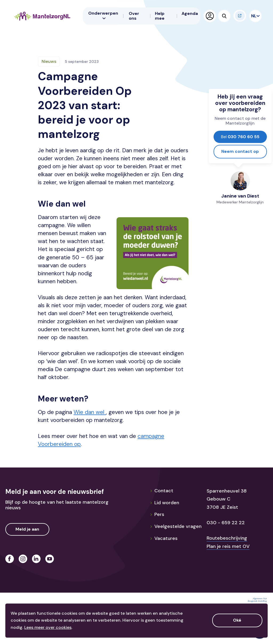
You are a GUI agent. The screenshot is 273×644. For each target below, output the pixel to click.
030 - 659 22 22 (226, 523)
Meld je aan (27, 529)
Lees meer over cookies (48, 627)
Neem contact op (240, 151)
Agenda (190, 13)
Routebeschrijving (227, 538)
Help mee (160, 16)
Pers (157, 514)
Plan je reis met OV (228, 546)
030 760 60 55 (240, 137)
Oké (237, 620)
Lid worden (164, 503)
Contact (162, 491)
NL (254, 16)
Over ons (134, 16)
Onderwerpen (103, 15)
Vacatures (164, 538)
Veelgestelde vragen (176, 526)
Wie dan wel (90, 412)
